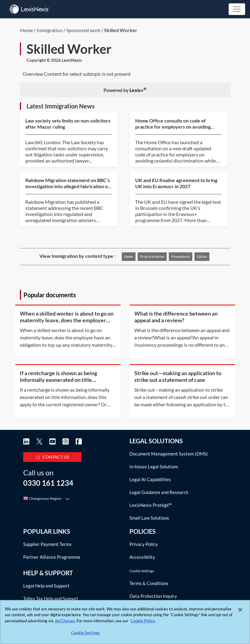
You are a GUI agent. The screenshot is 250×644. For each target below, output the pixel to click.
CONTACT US (52, 456)
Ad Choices (65, 621)
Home (27, 30)
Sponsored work (83, 30)
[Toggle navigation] (237, 9)
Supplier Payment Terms (47, 544)
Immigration (50, 30)
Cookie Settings (142, 571)
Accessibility (142, 557)
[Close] (240, 610)
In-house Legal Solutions (154, 467)
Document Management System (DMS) (169, 454)
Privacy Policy (144, 544)
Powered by (125, 90)
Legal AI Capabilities (150, 479)
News (129, 256)
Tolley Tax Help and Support (51, 598)
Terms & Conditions (149, 583)
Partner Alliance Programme (52, 557)
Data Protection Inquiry (153, 596)
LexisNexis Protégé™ (151, 505)
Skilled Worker (121, 30)
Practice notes (152, 256)
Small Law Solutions (149, 518)
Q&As (202, 256)
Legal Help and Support (46, 586)
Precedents (181, 256)
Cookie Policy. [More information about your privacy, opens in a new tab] (143, 621)
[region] (125, 622)
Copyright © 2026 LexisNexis (54, 60)
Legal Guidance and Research (159, 492)
